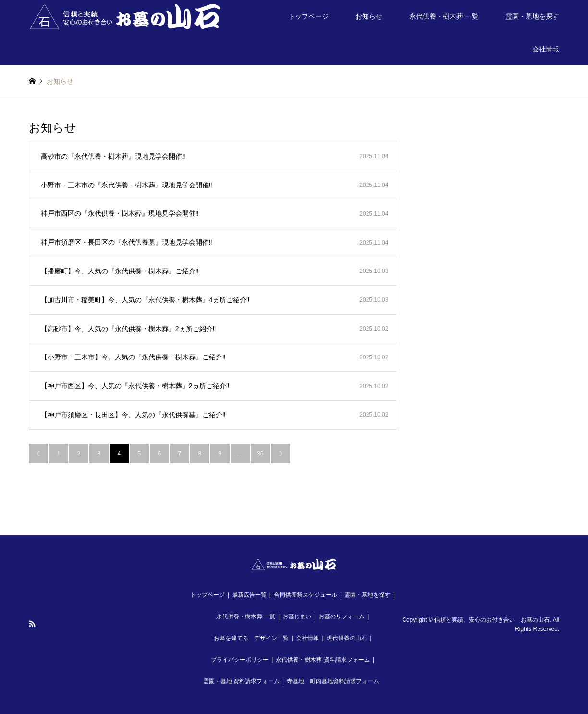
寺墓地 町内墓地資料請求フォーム (333, 681)
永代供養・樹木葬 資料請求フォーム (323, 660)
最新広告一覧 (249, 595)
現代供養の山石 (347, 638)
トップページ (308, 16)
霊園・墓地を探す (532, 16)
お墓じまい (297, 616)
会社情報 (546, 49)
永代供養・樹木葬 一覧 (444, 16)
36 (260, 454)
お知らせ (369, 16)
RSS (32, 624)
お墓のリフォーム (342, 616)
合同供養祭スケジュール (306, 595)
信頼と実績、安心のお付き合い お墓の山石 (492, 620)
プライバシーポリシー (240, 660)
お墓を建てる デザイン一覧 (251, 638)
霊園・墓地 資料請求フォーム (241, 681)
